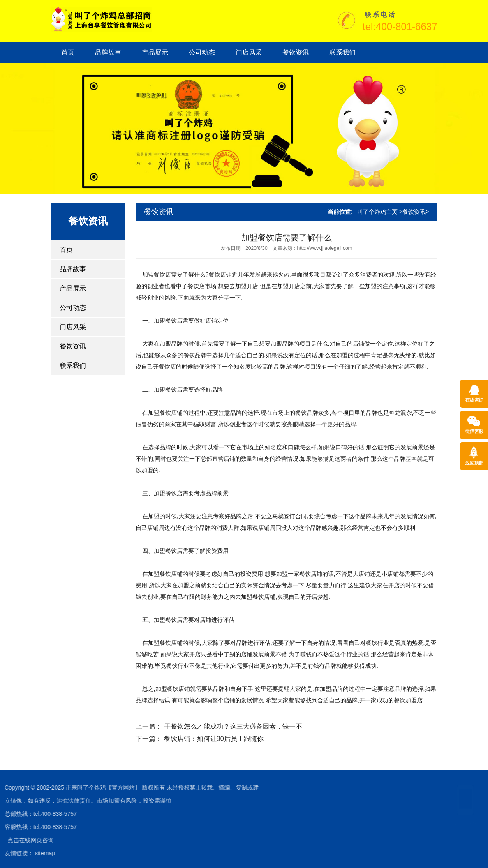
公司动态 (202, 52)
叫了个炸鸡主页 (377, 212)
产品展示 (155, 52)
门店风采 (249, 52)
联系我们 (342, 52)
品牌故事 (108, 52)
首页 (68, 52)
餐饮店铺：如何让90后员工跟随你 (214, 739)
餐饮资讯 (296, 52)
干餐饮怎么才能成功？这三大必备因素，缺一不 (233, 726)
